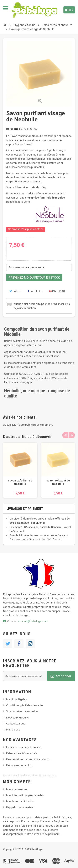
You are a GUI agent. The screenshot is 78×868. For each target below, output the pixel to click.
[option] (20, 470)
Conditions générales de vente (24, 705)
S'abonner (61, 676)
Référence (13, 129)
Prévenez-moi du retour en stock (34, 278)
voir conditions (35, 523)
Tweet (15, 291)
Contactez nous (16, 724)
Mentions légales (17, 699)
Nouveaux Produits (17, 718)
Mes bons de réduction (20, 801)
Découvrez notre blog (19, 765)
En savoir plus (48, 775)
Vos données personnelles (22, 711)
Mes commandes (17, 789)
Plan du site (13, 730)
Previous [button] (65, 435)
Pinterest (57, 291)
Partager (35, 291)
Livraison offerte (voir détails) (24, 747)
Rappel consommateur (20, 807)
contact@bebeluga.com (33, 621)
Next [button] (72, 435)
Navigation (6, 8)
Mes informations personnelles (25, 795)
